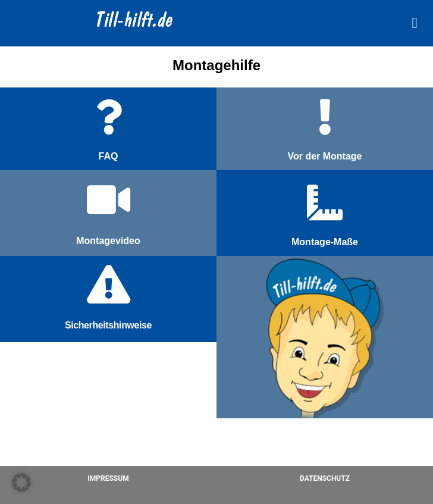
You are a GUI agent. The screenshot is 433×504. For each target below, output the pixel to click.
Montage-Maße (325, 242)
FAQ (109, 156)
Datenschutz (325, 478)
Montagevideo (108, 241)
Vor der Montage (324, 156)
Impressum (108, 478)
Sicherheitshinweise (108, 325)
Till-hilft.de (135, 21)
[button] (415, 23)
